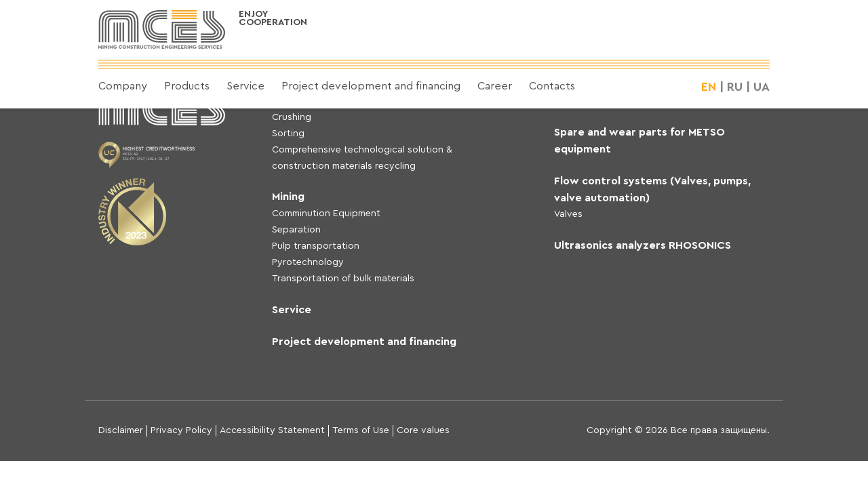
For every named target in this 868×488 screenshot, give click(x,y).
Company (123, 86)
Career (495, 86)
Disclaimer (121, 430)
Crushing (292, 117)
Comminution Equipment (326, 213)
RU (735, 87)
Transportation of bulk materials (343, 279)
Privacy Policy (181, 430)
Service (245, 86)
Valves (568, 214)
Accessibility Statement (272, 430)
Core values (423, 430)
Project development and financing (371, 86)
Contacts (552, 86)
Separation (296, 230)
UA (762, 87)
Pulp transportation (316, 246)
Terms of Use (361, 430)
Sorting (288, 134)
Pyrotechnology (308, 262)
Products (187, 86)
